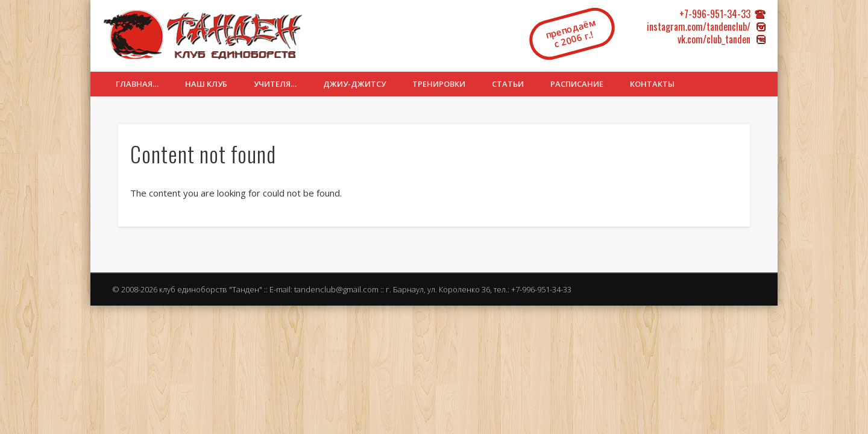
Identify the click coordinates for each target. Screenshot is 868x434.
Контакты (652, 84)
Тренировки (439, 84)
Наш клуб (206, 84)
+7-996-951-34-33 (715, 14)
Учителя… (275, 84)
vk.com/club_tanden (714, 39)
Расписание (577, 84)
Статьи (508, 84)
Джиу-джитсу (354, 84)
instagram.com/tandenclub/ (699, 27)
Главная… (137, 84)
